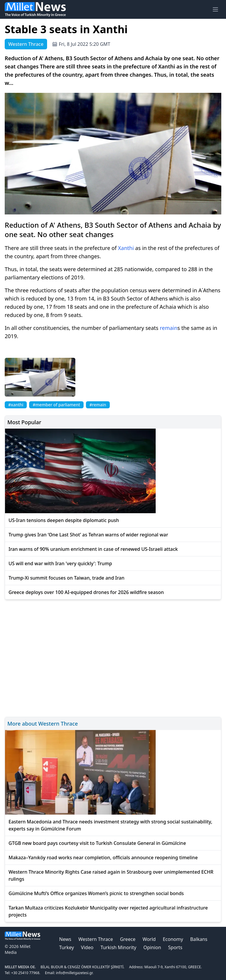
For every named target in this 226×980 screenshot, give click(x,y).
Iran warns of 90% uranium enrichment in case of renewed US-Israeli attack (93, 549)
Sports (175, 947)
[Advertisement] (113, 657)
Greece (128, 939)
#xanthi (16, 405)
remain (169, 328)
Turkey (67, 947)
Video (87, 947)
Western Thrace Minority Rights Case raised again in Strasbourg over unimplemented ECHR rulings (111, 875)
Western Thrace (95, 939)
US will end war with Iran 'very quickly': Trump (60, 563)
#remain (98, 405)
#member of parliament (56, 405)
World (149, 939)
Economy (173, 939)
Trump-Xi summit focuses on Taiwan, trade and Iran (67, 578)
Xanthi (126, 248)
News (65, 939)
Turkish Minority (118, 947)
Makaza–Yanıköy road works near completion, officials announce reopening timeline (103, 857)
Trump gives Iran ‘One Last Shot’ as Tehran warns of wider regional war (88, 535)
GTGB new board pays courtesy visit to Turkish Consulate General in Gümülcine (97, 843)
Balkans (199, 939)
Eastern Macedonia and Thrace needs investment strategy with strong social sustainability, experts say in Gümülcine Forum (110, 825)
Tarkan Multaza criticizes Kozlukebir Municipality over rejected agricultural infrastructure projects (108, 911)
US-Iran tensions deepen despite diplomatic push (64, 520)
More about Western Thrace (43, 724)
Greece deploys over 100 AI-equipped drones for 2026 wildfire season (86, 592)
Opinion (152, 947)
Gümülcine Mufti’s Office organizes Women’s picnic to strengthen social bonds (96, 893)
